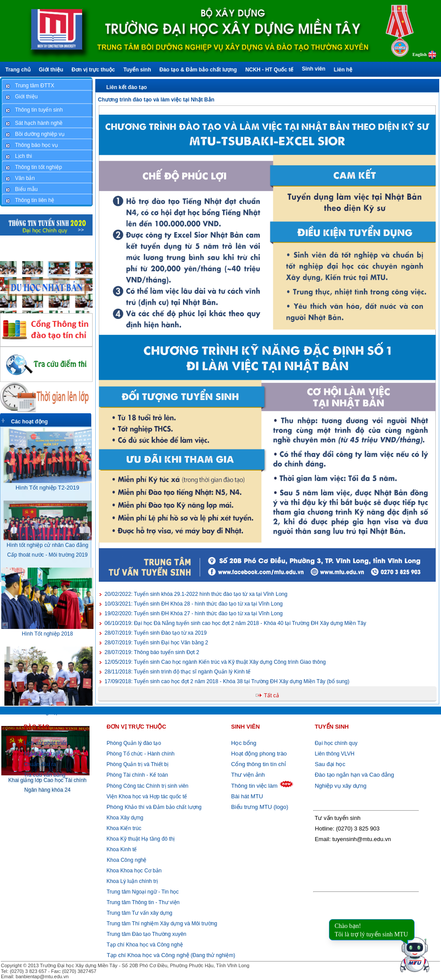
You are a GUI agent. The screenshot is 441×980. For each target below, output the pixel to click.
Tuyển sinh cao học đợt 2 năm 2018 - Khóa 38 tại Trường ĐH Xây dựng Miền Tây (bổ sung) (227, 681)
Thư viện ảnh (248, 775)
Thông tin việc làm (254, 786)
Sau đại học (330, 764)
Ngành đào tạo (41, 754)
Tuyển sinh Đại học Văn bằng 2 (156, 643)
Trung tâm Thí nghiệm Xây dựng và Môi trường (162, 924)
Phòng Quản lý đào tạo (134, 743)
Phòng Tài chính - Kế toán (136, 775)
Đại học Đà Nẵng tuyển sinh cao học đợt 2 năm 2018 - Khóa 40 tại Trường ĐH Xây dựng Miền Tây (235, 623)
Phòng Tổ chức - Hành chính (140, 754)
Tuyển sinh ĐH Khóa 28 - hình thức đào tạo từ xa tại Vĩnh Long (194, 604)
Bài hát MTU (247, 796)
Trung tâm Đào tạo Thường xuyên (147, 934)
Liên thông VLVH (335, 754)
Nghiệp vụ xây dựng (341, 786)
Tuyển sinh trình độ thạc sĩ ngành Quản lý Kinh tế (178, 672)
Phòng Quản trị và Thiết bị (137, 764)
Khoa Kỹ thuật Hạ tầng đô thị (140, 839)
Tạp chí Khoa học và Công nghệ (145, 945)
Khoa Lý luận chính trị (131, 881)
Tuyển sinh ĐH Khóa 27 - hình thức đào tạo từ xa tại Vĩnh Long (194, 613)
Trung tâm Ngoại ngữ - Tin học (143, 892)
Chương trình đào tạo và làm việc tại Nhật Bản (156, 100)
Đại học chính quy (336, 743)
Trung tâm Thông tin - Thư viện (143, 902)
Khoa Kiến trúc (123, 828)
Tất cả (272, 696)
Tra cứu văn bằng (45, 775)
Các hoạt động (29, 422)
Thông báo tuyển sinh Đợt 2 (152, 652)
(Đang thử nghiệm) (171, 955)
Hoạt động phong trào (259, 754)
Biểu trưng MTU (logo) (260, 807)
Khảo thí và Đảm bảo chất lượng (153, 807)
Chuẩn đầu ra (40, 764)
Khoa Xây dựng (124, 818)
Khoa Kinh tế (121, 849)
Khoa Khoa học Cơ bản (133, 871)
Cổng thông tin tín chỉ (258, 764)
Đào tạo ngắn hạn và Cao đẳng (355, 775)
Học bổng (244, 743)
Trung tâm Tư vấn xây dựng (140, 913)
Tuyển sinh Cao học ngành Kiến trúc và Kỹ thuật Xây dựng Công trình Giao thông (215, 662)
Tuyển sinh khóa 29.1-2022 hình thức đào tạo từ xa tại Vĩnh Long (196, 594)
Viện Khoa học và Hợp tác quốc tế (146, 797)
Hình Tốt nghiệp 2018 (48, 634)
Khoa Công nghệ (127, 860)
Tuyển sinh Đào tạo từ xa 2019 (156, 633)
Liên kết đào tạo (127, 87)
